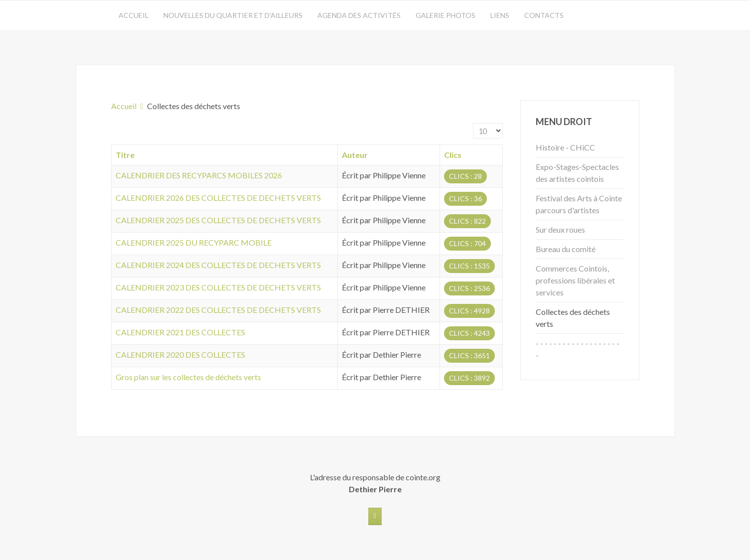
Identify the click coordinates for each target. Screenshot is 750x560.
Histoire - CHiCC (565, 147)
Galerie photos (446, 15)
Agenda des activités (359, 15)
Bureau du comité (566, 249)
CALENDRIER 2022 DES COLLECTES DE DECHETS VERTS (218, 310)
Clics (453, 155)
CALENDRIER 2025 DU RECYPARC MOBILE (194, 242)
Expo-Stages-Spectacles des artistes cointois (577, 173)
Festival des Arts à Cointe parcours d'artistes (579, 204)
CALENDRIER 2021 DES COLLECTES (180, 332)
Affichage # (473, 123)
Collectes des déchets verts (573, 318)
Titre (125, 155)
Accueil (134, 15)
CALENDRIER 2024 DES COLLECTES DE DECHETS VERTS (218, 265)
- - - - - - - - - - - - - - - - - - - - (578, 349)
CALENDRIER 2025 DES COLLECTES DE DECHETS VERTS (218, 220)
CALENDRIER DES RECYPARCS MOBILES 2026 (199, 175)
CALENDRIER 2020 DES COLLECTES (180, 354)
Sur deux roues (560, 229)
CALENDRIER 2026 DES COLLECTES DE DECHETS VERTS (218, 198)
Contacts (544, 15)
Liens (500, 15)
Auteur (355, 155)
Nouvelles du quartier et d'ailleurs (233, 15)
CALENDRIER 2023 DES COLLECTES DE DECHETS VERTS (218, 287)
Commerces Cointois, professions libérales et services (575, 280)
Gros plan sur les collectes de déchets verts (188, 377)
